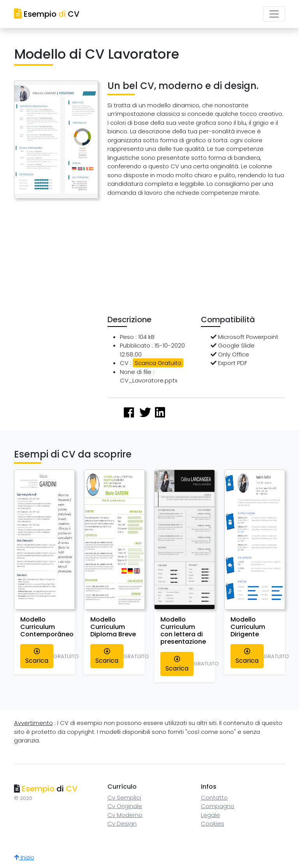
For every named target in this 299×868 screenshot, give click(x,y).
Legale (210, 815)
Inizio (24, 857)
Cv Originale (125, 806)
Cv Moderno (125, 815)
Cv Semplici (124, 797)
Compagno (218, 806)
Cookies (213, 823)
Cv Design (122, 823)
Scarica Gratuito (158, 363)
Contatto (214, 797)
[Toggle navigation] (274, 14)
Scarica (37, 657)
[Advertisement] (203, 258)
